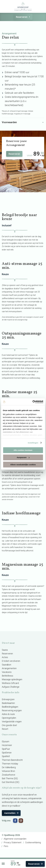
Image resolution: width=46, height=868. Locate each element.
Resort (5, 729)
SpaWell (6, 756)
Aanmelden (12, 813)
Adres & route (8, 714)
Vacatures (7, 672)
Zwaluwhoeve (9, 775)
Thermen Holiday (10, 764)
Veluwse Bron (8, 771)
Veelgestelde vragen (12, 722)
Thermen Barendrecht (12, 760)
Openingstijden (9, 718)
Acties (5, 657)
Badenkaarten (8, 703)
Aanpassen (23, 457)
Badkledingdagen (10, 707)
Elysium (6, 741)
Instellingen (33, 443)
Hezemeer (7, 745)
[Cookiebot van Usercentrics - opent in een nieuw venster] (33, 402)
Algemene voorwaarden (15, 839)
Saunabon (7, 665)
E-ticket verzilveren (11, 661)
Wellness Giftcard (10, 683)
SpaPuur (6, 749)
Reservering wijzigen (12, 710)
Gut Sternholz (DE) (11, 782)
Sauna (5, 650)
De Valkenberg (9, 767)
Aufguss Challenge (11, 687)
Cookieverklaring (33, 842)
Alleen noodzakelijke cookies (23, 465)
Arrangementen (9, 668)
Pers (6, 846)
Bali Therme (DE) (10, 778)
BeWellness (7, 676)
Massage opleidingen (12, 679)
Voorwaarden (23, 122)
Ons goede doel (9, 725)
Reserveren (23, 17)
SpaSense (7, 753)
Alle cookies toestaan (23, 450)
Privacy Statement (13, 842)
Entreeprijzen (8, 699)
